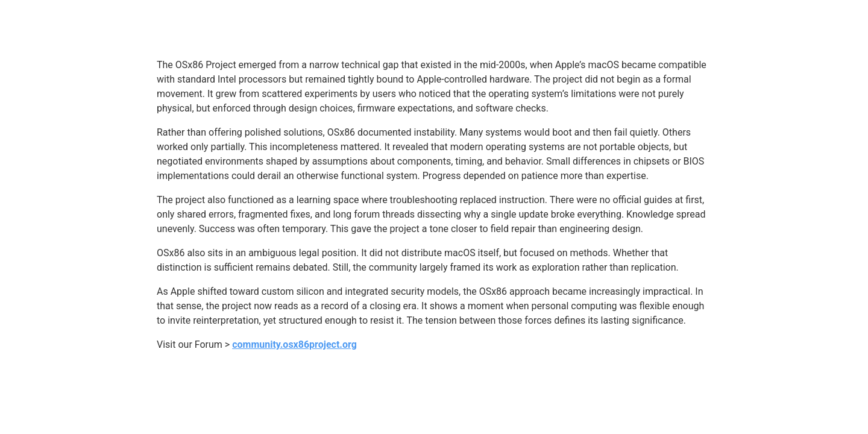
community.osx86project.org (294, 344)
